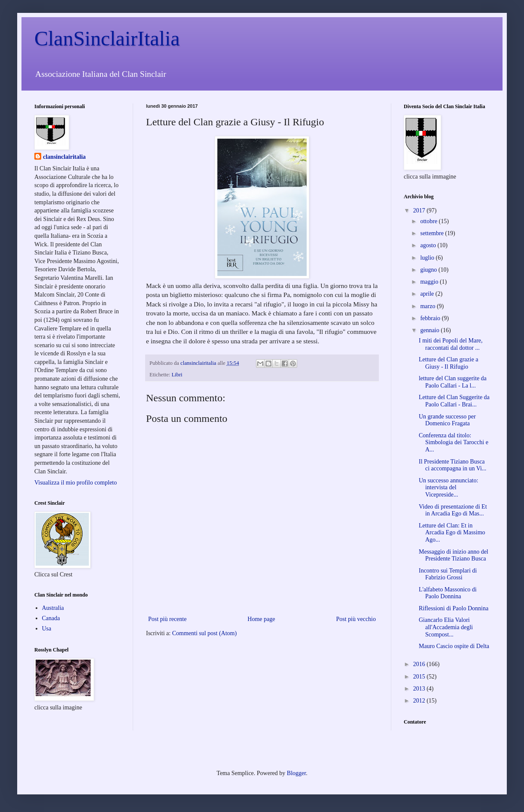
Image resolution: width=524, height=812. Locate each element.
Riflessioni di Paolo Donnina (454, 608)
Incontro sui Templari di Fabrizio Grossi (448, 574)
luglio (428, 258)
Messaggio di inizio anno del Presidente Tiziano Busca (454, 555)
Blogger (296, 773)
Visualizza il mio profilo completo (76, 483)
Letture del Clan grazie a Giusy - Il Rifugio (448, 363)
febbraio (431, 318)
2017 (420, 211)
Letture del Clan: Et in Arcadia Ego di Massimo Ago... (452, 533)
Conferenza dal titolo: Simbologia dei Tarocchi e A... (454, 443)
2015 (420, 677)
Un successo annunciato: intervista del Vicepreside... (448, 488)
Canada (51, 618)
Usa (47, 629)
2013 (420, 689)
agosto (429, 245)
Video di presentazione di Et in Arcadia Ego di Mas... (453, 510)
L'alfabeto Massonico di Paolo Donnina (448, 593)
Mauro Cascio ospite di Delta (454, 646)
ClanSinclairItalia (107, 38)
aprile (428, 294)
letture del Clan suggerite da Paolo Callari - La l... (453, 382)
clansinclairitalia (64, 157)
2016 (420, 664)
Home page (261, 619)
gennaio (430, 330)
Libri (177, 375)
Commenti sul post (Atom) (205, 633)
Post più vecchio (356, 619)
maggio (430, 282)
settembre (433, 233)
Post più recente (167, 619)
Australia (53, 608)
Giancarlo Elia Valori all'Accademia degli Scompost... (446, 627)
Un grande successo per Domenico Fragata (447, 420)
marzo (428, 306)
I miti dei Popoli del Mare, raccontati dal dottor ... (451, 344)
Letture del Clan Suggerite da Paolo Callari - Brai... (454, 401)
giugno (429, 270)
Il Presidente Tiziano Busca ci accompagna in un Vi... (452, 465)
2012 (420, 701)
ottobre (429, 221)
